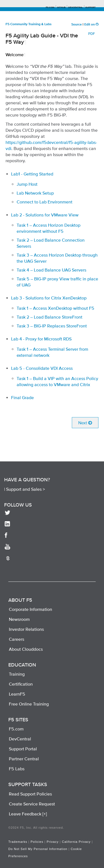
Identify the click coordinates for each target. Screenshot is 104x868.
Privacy (53, 842)
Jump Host (27, 184)
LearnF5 (17, 694)
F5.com (50, 7)
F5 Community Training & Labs (29, 24)
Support (91, 7)
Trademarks (18, 842)
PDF (92, 34)
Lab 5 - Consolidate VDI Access (42, 368)
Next (85, 423)
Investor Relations (26, 629)
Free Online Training (29, 704)
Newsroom (19, 619)
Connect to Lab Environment (45, 202)
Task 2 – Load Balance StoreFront (50, 317)
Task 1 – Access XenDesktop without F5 (55, 308)
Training (17, 674)
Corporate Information (31, 609)
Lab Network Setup (35, 193)
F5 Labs (17, 769)
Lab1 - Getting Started (32, 174)
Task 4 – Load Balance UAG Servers (51, 270)
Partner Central (24, 759)
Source (77, 25)
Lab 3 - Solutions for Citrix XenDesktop (49, 298)
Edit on (91, 25)
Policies (37, 842)
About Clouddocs (26, 649)
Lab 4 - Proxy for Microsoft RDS (41, 339)
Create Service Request (32, 804)
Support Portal (23, 749)
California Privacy (76, 842)
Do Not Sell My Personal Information (38, 849)
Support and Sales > (26, 489)
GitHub (61, 7)
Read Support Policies (30, 794)
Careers (17, 639)
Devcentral (75, 7)
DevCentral (20, 739)
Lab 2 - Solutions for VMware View (45, 215)
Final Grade (22, 397)
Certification (21, 684)
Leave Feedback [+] (28, 814)
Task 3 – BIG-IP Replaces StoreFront (52, 326)
